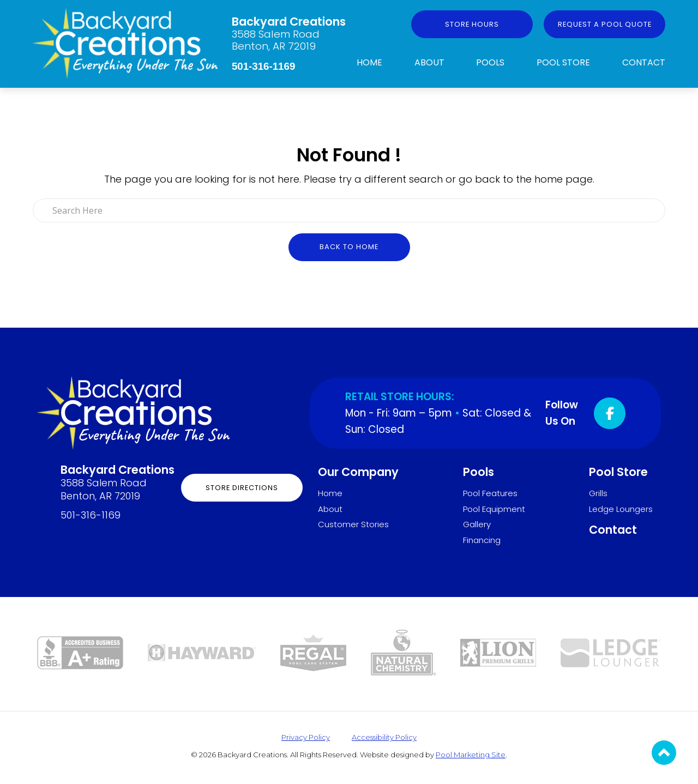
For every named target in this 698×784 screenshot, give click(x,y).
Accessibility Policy (384, 737)
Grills (598, 493)
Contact (644, 62)
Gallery (477, 524)
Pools (490, 62)
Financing (482, 540)
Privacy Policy (306, 737)
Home (369, 62)
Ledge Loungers (621, 509)
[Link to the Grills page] (498, 652)
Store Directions (242, 488)
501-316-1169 (263, 66)
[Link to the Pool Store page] (313, 652)
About (429, 62)
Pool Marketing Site (471, 755)
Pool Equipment (494, 509)
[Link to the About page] (80, 652)
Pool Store (563, 62)
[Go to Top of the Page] (664, 753)
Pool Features (490, 493)
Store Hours (472, 24)
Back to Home (349, 247)
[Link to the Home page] (125, 43)
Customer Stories (353, 524)
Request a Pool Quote (605, 24)
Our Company (358, 472)
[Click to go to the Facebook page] (610, 413)
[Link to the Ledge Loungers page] (611, 652)
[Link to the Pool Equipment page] (202, 652)
